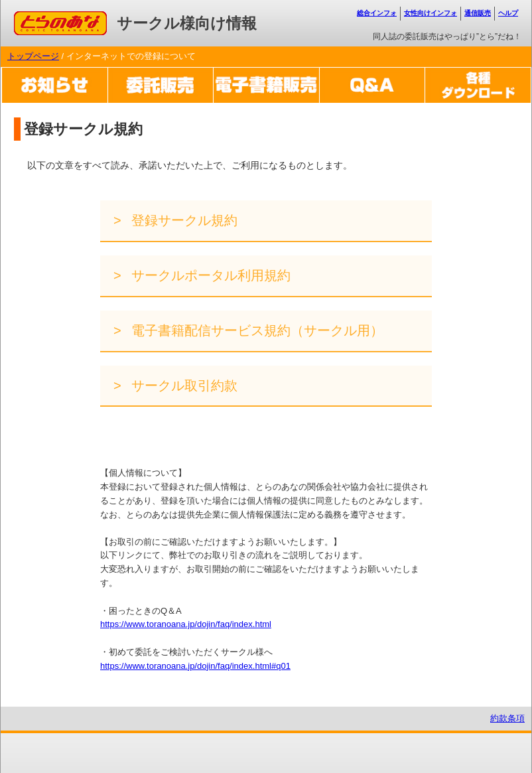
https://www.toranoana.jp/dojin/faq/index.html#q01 (195, 666)
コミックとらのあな (53, 18)
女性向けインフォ (431, 13)
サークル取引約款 (183, 386)
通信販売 (478, 13)
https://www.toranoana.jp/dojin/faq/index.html (186, 624)
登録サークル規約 (183, 220)
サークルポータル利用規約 (210, 275)
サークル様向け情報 (187, 23)
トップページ (33, 56)
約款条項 (507, 718)
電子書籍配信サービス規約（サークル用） (256, 330)
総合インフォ (377, 13)
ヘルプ (508, 13)
